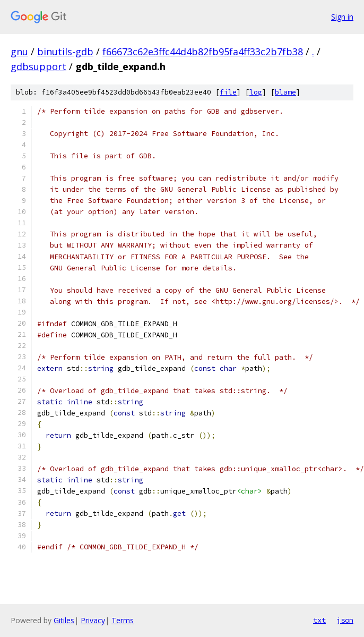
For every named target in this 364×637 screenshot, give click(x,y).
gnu (19, 52)
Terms (123, 620)
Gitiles (64, 620)
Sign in (342, 17)
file (228, 92)
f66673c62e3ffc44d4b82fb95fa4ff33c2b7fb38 (203, 52)
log (256, 92)
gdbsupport (38, 66)
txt (319, 620)
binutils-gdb (65, 52)
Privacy (93, 620)
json (345, 620)
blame (285, 92)
